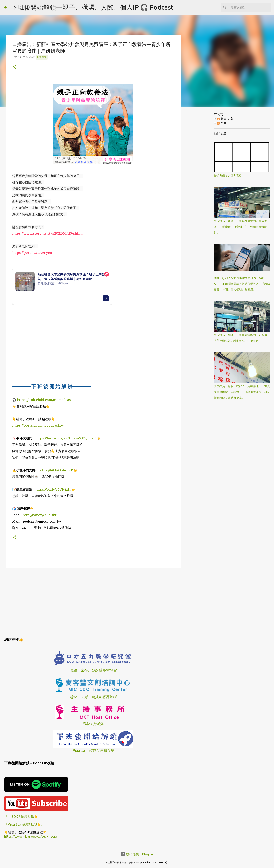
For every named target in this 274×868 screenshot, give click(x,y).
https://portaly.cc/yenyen (32, 253)
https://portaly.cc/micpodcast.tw (38, 425)
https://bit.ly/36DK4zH (53, 489)
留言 (222, 123)
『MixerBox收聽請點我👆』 (24, 824)
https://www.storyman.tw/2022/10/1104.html (47, 233)
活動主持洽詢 (93, 724)
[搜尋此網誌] (250, 8)
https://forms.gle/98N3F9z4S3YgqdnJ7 (65, 438)
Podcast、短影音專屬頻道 (93, 750)
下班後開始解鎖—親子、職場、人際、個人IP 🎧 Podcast (92, 7)
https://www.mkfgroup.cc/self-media (30, 836)
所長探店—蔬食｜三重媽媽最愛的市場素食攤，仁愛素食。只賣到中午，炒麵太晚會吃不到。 (242, 227)
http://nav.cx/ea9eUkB (40, 515)
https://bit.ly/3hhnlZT (56, 470)
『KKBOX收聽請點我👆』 (23, 817)
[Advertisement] (93, 602)
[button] (15, 67)
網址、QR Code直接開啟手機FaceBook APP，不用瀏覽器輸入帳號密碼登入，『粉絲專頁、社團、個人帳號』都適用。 (242, 284)
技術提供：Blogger (137, 854)
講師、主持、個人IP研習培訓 (93, 697)
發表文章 (225, 119)
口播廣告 (42, 57)
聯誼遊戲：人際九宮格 (228, 176)
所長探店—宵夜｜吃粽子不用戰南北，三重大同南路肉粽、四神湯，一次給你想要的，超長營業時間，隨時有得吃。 (242, 392)
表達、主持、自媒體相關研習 (93, 670)
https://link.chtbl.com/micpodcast (44, 400)
